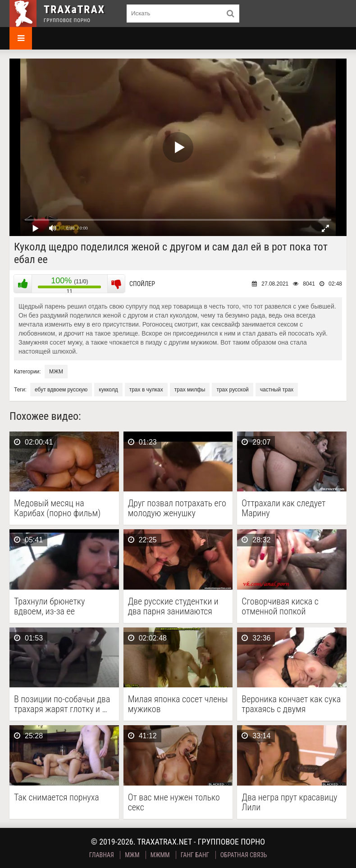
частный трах (277, 390)
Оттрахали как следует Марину (283, 508)
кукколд (108, 390)
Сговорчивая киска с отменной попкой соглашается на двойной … (290, 606)
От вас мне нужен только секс (174, 802)
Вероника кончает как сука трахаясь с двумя (291, 704)
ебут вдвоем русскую (61, 390)
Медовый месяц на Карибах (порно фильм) (57, 508)
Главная (102, 855)
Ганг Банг (195, 855)
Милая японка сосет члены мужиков (178, 704)
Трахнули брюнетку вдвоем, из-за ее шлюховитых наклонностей (49, 606)
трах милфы (190, 390)
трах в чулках (146, 390)
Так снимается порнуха (57, 798)
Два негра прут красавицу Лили (289, 802)
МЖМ (56, 372)
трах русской (232, 390)
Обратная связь (244, 855)
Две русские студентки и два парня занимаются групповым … (173, 606)
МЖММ (160, 855)
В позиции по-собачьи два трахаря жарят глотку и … (62, 704)
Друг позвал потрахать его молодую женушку (177, 508)
